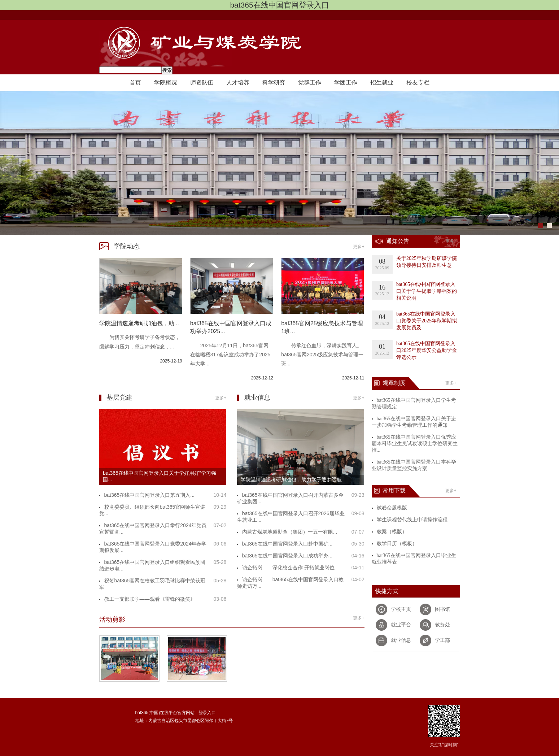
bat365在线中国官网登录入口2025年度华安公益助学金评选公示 (427, 350)
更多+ (359, 247)
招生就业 (382, 82)
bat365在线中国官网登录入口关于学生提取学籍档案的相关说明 (427, 291)
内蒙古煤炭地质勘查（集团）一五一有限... (290, 532)
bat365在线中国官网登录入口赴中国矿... (287, 544)
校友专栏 (418, 82)
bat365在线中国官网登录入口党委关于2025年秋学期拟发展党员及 (427, 321)
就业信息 (401, 640)
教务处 (442, 625)
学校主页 (401, 609)
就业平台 (401, 625)
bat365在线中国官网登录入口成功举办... (287, 556)
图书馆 (442, 609)
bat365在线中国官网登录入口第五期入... (150, 495)
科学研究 (274, 82)
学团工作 (346, 82)
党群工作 (310, 82)
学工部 (442, 640)
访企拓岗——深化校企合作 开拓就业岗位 (288, 568)
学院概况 (166, 82)
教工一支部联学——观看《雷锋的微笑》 (150, 599)
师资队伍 (202, 82)
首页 (135, 82)
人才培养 (238, 82)
